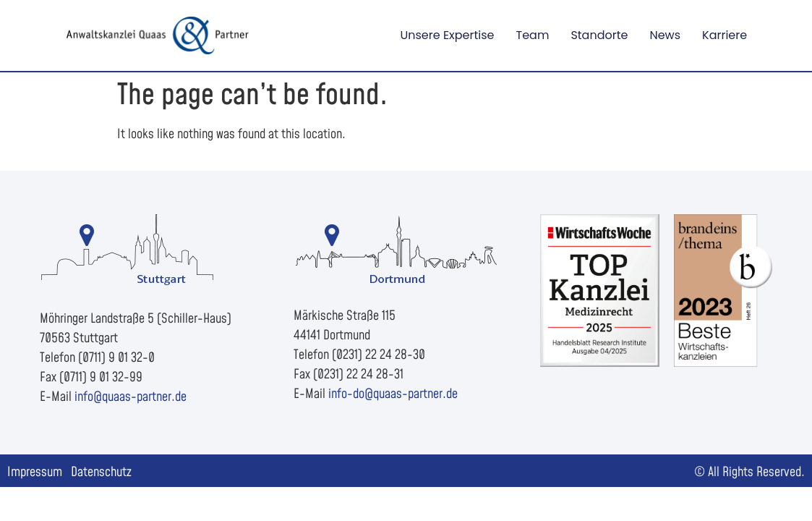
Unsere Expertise (447, 35)
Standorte (599, 35)
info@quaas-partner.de (131, 397)
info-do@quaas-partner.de (393, 394)
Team (533, 35)
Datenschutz (101, 472)
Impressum (35, 472)
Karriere (725, 35)
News (665, 35)
